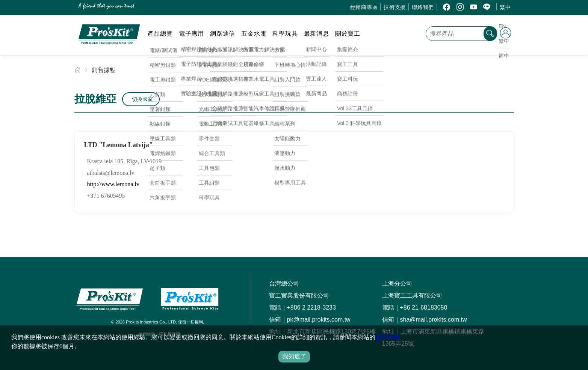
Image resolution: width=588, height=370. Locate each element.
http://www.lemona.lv (113, 184)
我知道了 (294, 356)
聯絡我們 (423, 7)
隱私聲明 (387, 337)
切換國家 (142, 99)
